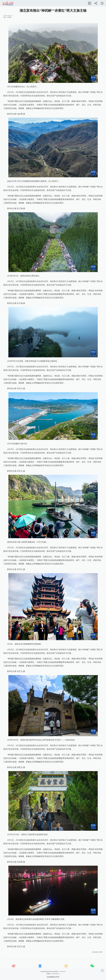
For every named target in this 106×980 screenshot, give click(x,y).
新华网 (9, 17)
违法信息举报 (44, 972)
